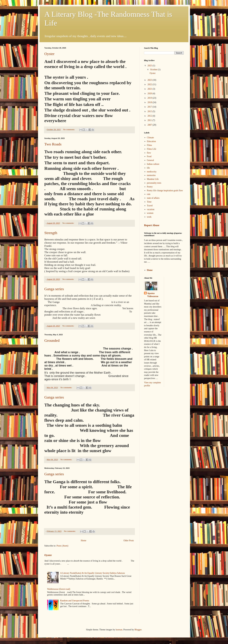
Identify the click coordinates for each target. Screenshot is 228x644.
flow (149, 153)
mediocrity (152, 172)
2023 (150, 80)
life (148, 168)
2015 (150, 111)
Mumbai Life (153, 179)
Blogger (138, 630)
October (154, 70)
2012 (150, 116)
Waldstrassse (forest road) (59, 589)
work (149, 217)
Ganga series (54, 289)
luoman (119, 630)
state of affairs (153, 198)
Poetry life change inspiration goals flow (165, 191)
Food (149, 156)
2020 (150, 93)
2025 (150, 66)
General (150, 160)
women (150, 213)
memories (151, 175)
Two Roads (53, 144)
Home (83, 541)
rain (149, 194)
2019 (150, 98)
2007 (150, 125)
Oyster (49, 54)
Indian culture (153, 164)
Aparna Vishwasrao (153, 295)
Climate (150, 138)
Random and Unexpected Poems (75, 601)
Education (151, 141)
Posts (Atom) (62, 546)
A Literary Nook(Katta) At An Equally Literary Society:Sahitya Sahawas (92, 573)
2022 (150, 84)
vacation (151, 209)
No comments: (69, 130)
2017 (150, 107)
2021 (150, 89)
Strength (51, 233)
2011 (150, 120)
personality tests (154, 183)
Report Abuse (152, 225)
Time (149, 202)
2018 (150, 102)
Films (149, 145)
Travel (150, 206)
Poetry (150, 187)
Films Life (152, 149)
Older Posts (129, 541)
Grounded (52, 340)
